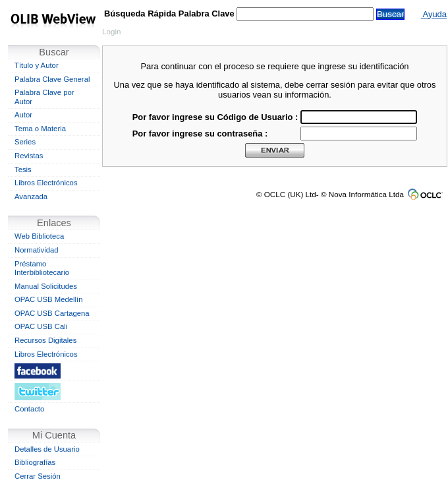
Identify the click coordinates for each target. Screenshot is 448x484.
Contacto (29, 409)
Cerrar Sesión (38, 476)
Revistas (29, 156)
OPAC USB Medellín (49, 299)
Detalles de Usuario (47, 449)
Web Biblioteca (39, 236)
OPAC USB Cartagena (52, 313)
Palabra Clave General (52, 79)
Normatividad (37, 250)
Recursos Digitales (45, 340)
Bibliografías (35, 462)
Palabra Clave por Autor (44, 97)
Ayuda (434, 14)
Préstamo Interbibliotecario (42, 268)
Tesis (23, 169)
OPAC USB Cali (41, 326)
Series (25, 142)
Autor (23, 115)
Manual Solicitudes (46, 286)
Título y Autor (37, 65)
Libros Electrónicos (46, 183)
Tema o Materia (40, 129)
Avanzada (31, 197)
